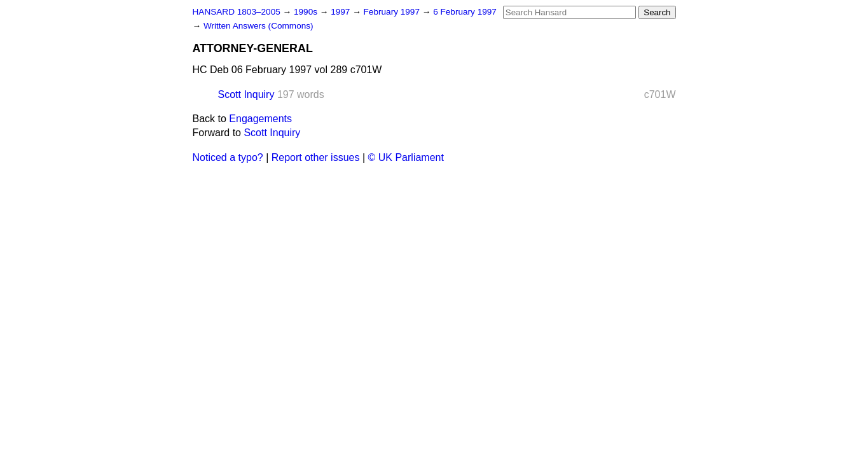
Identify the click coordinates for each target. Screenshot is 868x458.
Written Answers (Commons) (258, 26)
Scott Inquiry (246, 94)
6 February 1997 (465, 12)
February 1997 (393, 12)
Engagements (260, 119)
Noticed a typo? (228, 157)
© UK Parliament (406, 157)
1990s (307, 12)
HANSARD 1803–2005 (237, 12)
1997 (341, 12)
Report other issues (316, 157)
